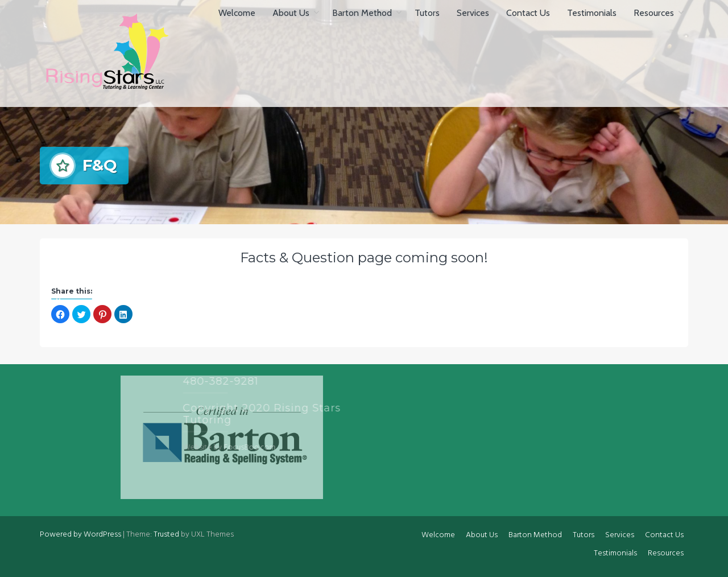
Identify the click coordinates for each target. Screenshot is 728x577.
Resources (654, 13)
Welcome (237, 13)
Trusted (166, 535)
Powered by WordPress (80, 535)
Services (473, 13)
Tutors (427, 13)
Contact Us (528, 13)
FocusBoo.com (195, 448)
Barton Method (362, 13)
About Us (291, 13)
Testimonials (592, 13)
